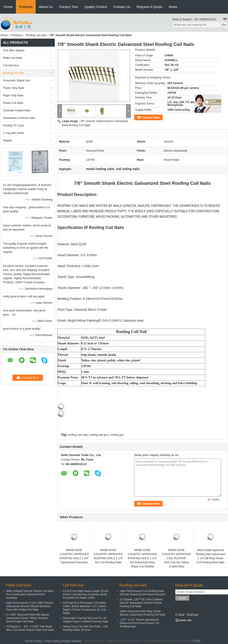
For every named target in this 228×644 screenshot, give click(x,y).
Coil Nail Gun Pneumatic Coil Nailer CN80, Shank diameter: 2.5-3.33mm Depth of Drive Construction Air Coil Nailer (85, 608)
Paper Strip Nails (13, 95)
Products (26, 7)
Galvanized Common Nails (19, 118)
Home (8, 7)
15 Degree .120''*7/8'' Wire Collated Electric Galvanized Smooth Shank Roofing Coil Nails (141, 603)
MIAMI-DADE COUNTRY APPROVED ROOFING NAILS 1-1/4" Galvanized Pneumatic (74, 556)
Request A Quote (149, 7)
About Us (46, 7)
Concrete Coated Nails (17, 110)
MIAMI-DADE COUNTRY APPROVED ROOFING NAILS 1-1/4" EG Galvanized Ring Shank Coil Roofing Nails (142, 560)
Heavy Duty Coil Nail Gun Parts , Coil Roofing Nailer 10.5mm (85, 628)
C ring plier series (14, 133)
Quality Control (96, 7)
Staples (7, 140)
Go (224, 25)
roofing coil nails (78, 435)
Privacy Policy (33, 641)
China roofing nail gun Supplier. (64, 641)
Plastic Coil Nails (13, 103)
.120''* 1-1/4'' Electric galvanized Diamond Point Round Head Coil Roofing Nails (139, 623)
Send (182, 598)
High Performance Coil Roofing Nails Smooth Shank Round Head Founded (142, 593)
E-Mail (180, 615)
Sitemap (192, 615)
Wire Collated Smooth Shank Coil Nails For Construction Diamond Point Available (30, 594)
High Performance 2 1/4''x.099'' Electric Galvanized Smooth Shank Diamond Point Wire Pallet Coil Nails (30, 606)
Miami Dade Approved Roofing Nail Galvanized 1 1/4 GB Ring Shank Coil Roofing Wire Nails (211, 556)
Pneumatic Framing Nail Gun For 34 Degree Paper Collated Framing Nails (85, 620)
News (173, 7)
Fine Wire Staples (14, 50)
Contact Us (122, 7)
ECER (197, 641)
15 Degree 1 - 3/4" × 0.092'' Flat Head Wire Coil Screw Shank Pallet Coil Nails (30, 628)
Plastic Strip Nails (14, 88)
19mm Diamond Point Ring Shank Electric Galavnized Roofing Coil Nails (142, 613)
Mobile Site (183, 620)
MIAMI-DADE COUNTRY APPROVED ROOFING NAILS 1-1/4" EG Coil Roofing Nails (108, 556)
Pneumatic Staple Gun (17, 80)
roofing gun (117, 435)
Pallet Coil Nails (12, 58)
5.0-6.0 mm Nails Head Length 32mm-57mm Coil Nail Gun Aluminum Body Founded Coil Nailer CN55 (86, 594)
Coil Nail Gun (11, 65)
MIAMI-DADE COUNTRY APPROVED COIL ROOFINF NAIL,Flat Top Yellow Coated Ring (176, 558)
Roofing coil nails (36, 35)
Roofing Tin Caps (13, 125)
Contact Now (151, 117)
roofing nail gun (99, 435)
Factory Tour (69, 7)
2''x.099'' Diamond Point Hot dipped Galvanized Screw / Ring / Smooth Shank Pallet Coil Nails (28, 618)
